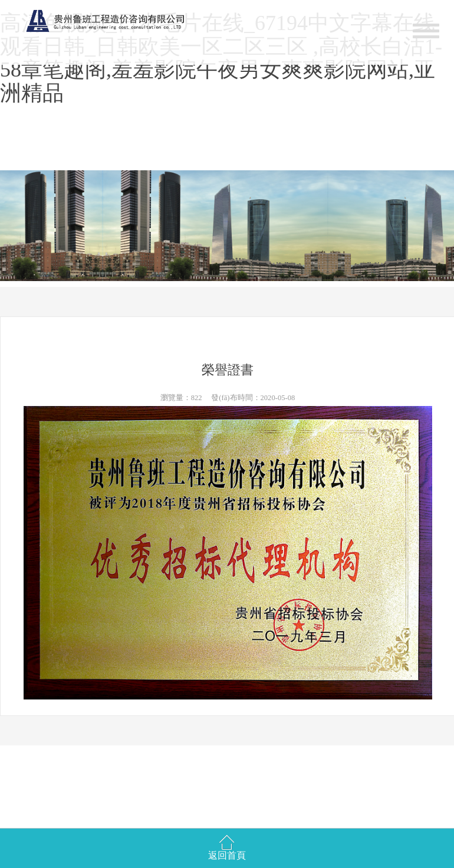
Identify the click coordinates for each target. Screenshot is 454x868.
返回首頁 (227, 855)
